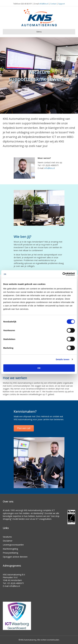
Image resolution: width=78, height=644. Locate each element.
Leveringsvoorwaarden (13, 545)
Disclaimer (8, 541)
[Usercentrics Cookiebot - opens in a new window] (62, 274)
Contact (53, 4)
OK (39, 368)
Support (61, 4)
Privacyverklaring (10, 553)
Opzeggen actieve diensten (15, 557)
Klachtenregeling (10, 549)
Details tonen (63, 359)
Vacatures (7, 537)
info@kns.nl (44, 4)
